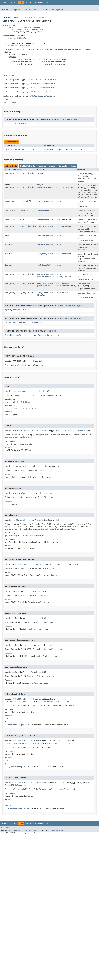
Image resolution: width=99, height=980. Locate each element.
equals (8, 310)
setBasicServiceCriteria (49, 274)
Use (27, 3)
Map (7, 219)
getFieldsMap (43, 219)
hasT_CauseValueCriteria (49, 265)
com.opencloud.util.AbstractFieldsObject (27, 30)
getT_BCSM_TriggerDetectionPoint (53, 226)
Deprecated (40, 3)
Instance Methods (47, 166)
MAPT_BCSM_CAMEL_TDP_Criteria (19, 149)
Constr (25, 10)
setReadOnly (36, 323)
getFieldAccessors (46, 210)
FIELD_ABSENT (11, 124)
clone (40, 173)
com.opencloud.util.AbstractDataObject (23, 27)
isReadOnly (23, 323)
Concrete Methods (67, 166)
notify (29, 335)
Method (33, 10)
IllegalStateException (58, 701)
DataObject (8, 38)
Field (18, 10)
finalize (9, 335)
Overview (5, 3)
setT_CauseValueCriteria (49, 293)
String (12, 219)
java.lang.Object (9, 25)
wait (47, 335)
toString (27, 310)
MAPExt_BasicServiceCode (17, 201)
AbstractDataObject (70, 318)
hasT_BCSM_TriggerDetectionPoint (53, 254)
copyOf (40, 185)
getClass (19, 335)
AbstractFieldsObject (21, 46)
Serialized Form (9, 103)
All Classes (6, 7)
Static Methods (27, 166)
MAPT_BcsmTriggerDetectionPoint (21, 226)
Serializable (20, 38)
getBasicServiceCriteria (49, 201)
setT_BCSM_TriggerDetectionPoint (53, 283)
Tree (32, 3)
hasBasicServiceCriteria (49, 244)
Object (20, 219)
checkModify (10, 323)
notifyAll (38, 335)
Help (49, 3)
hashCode (17, 310)
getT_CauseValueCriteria (49, 235)
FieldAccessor (19, 210)
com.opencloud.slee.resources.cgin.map (28, 17)
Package (13, 3)
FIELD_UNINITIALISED (29, 124)
